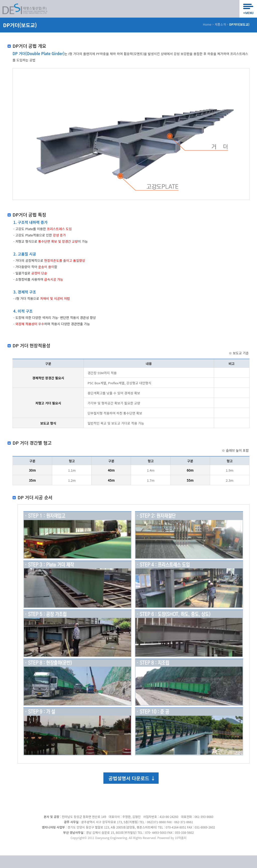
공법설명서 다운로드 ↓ (132, 778)
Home (207, 24)
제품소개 (220, 24)
